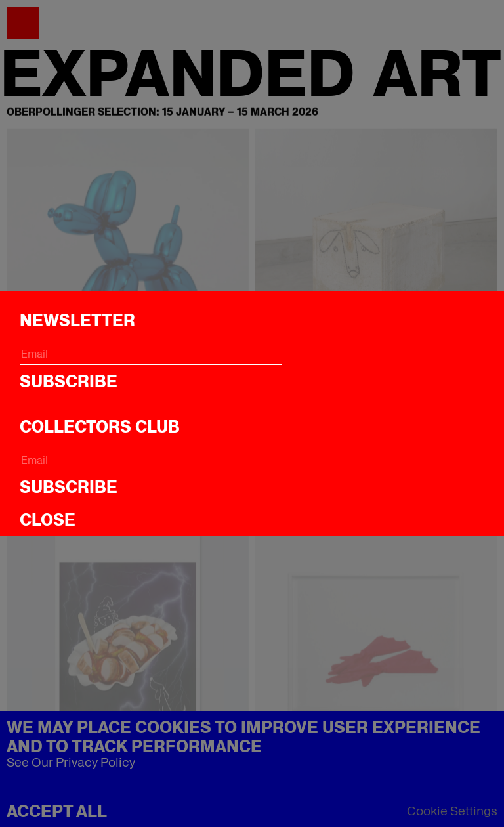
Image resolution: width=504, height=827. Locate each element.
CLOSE (48, 520)
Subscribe (69, 381)
